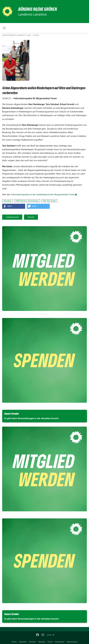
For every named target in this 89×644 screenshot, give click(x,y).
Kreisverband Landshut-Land (17, 35)
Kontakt (32, 642)
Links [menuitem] (49, 635)
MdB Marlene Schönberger (27, 201)
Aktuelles (7, 201)
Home (14, 642)
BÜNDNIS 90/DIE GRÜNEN (38, 9)
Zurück (31, 217)
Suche (50, 642)
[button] (14, 206)
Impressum (60, 642)
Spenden (23, 642)
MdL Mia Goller (49, 201)
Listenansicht (12, 217)
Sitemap (42, 642)
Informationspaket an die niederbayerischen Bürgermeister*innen (43, 194)
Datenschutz (72, 642)
